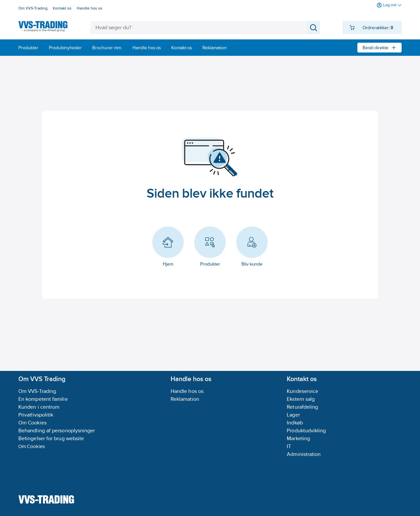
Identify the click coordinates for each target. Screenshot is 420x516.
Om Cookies (32, 446)
